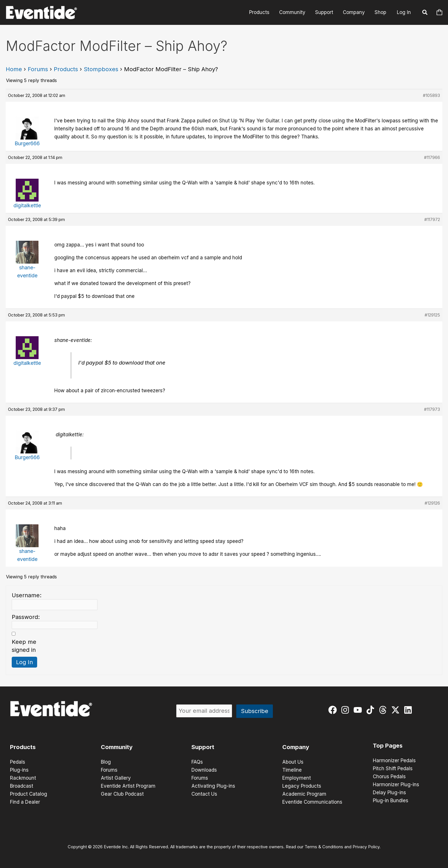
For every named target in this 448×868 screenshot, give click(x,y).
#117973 (432, 409)
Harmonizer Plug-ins (396, 785)
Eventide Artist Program (128, 786)
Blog (106, 762)
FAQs (197, 762)
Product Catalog (29, 794)
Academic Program (304, 794)
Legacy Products (302, 786)
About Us (293, 762)
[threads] (384, 710)
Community (292, 12)
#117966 (432, 157)
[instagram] (346, 710)
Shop (380, 12)
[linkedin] (409, 710)
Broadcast (22, 786)
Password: (26, 617)
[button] (425, 13)
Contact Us (204, 794)
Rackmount (23, 778)
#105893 (431, 95)
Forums (38, 69)
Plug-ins (19, 770)
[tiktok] (372, 710)
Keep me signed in (24, 646)
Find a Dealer (25, 802)
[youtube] (359, 710)
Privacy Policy (366, 847)
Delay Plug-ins (389, 793)
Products (259, 12)
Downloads (204, 770)
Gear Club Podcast (122, 794)
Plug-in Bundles (391, 801)
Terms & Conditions (324, 847)
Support (324, 12)
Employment (297, 778)
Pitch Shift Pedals (393, 769)
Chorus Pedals (389, 777)
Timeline (292, 770)
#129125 (432, 315)
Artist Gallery (116, 778)
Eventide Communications (312, 802)
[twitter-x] (397, 710)
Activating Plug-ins (213, 786)
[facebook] (334, 710)
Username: (27, 595)
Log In (404, 12)
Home (14, 69)
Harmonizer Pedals (394, 761)
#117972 (432, 219)
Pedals (18, 762)
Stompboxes (101, 69)
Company (354, 12)
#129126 (432, 503)
